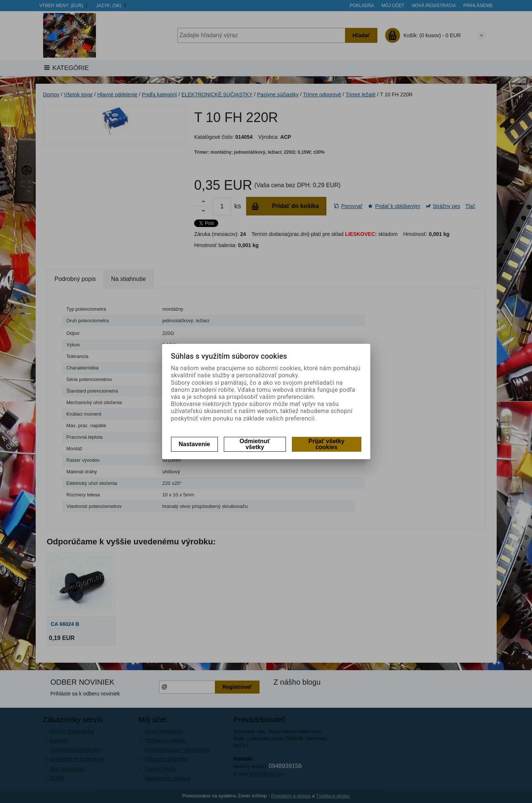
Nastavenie (195, 444)
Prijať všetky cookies (327, 444)
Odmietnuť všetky (255, 444)
